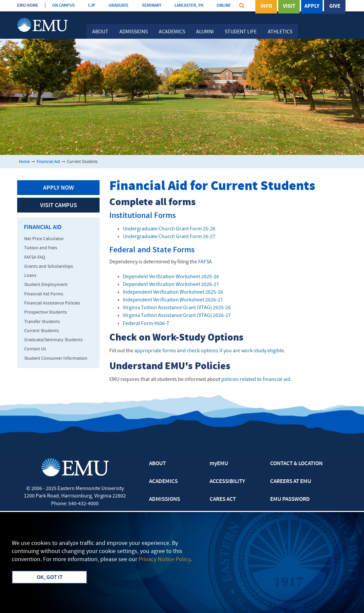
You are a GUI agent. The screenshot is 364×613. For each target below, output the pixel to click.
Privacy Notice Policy (165, 560)
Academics (172, 32)
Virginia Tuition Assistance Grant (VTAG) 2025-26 (177, 308)
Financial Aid (48, 162)
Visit (289, 6)
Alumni (205, 32)
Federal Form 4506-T (146, 324)
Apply (312, 6)
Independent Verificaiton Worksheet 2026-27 (173, 300)
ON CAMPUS (63, 6)
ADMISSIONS (165, 499)
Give (335, 6)
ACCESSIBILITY (227, 482)
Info (266, 6)
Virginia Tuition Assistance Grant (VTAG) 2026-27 (177, 316)
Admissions (134, 32)
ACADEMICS (163, 482)
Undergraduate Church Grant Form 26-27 (169, 237)
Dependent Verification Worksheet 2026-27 (171, 285)
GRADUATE (119, 6)
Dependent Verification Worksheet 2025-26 (171, 277)
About (100, 32)
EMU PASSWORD (290, 499)
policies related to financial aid (256, 380)
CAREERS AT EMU (291, 482)
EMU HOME (28, 6)
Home (24, 162)
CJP (92, 6)
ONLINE (224, 6)
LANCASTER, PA (189, 6)
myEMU (219, 464)
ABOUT (157, 464)
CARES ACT (223, 499)
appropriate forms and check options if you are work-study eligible (209, 351)
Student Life (241, 32)
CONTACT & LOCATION (296, 464)
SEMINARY (152, 6)
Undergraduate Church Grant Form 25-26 (169, 229)
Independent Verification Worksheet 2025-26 (173, 292)
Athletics (280, 32)
